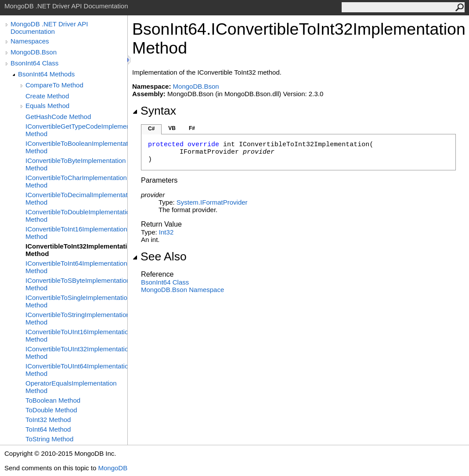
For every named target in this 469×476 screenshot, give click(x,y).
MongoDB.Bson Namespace (182, 290)
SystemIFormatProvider (212, 202)
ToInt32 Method (48, 420)
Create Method (47, 96)
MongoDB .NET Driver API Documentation (49, 28)
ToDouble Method (51, 410)
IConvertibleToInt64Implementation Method (76, 267)
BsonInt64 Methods (46, 74)
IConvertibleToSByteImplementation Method (76, 284)
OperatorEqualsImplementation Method (71, 387)
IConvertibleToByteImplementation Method (76, 164)
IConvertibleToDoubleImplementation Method (76, 216)
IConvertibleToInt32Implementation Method (76, 250)
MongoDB (113, 468)
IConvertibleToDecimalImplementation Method (76, 198)
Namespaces (30, 41)
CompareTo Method (54, 85)
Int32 (166, 232)
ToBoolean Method (53, 400)
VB (172, 128)
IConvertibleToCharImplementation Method (76, 181)
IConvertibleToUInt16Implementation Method (76, 335)
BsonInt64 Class (34, 63)
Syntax (154, 111)
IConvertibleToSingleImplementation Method (76, 301)
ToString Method (49, 439)
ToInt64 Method (48, 429)
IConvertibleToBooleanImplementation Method (76, 147)
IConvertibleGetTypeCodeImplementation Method (76, 130)
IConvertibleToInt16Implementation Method (76, 233)
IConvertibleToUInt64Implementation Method (76, 370)
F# (192, 128)
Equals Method (47, 106)
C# (151, 129)
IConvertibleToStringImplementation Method (76, 318)
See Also (159, 256)
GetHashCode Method (58, 117)
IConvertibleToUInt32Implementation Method (76, 353)
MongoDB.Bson (34, 52)
